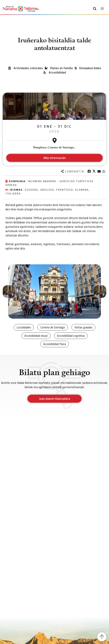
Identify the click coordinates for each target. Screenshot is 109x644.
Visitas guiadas (83, 327)
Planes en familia (61, 68)
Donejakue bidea (90, 68)
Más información (55, 158)
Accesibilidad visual (36, 336)
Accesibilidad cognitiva (71, 336)
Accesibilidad (57, 72)
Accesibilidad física (54, 344)
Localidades (24, 327)
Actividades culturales (28, 68)
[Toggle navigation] (102, 9)
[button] (9, 291)
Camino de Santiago (53, 327)
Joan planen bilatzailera (55, 399)
